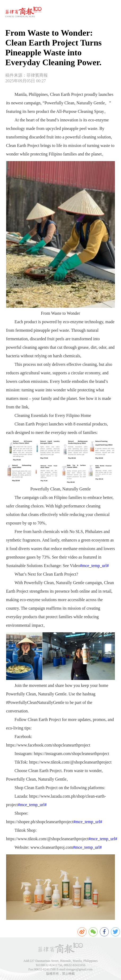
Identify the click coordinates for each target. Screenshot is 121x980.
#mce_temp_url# (94, 566)
